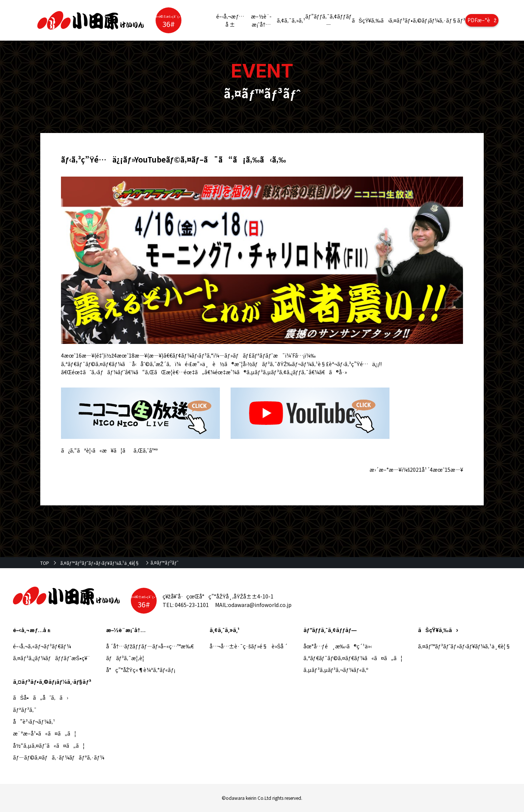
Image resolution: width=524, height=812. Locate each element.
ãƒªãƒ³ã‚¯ (25, 710)
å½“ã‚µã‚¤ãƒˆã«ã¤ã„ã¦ (49, 746)
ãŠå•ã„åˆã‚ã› (40, 697)
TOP (45, 563)
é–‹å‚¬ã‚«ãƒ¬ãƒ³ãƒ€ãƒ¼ (42, 646)
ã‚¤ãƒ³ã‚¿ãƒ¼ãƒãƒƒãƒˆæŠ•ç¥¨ (52, 658)
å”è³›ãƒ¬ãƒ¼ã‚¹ (34, 721)
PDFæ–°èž (482, 20)
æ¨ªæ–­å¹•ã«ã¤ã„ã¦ (45, 733)
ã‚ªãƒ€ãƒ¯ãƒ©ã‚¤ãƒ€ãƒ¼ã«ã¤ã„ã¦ (353, 658)
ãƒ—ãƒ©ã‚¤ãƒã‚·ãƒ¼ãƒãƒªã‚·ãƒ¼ (59, 757)
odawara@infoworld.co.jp (260, 605)
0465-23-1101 (192, 605)
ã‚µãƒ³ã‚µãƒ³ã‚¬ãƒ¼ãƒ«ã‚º (336, 670)
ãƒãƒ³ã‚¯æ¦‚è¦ (127, 658)
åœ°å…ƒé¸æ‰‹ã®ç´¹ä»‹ (338, 646)
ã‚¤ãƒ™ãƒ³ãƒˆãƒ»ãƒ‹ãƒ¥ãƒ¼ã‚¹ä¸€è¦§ (100, 563)
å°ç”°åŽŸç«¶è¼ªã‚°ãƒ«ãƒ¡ (141, 670)
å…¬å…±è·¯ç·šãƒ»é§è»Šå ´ (249, 646)
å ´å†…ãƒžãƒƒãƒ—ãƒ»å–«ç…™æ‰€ (150, 646)
